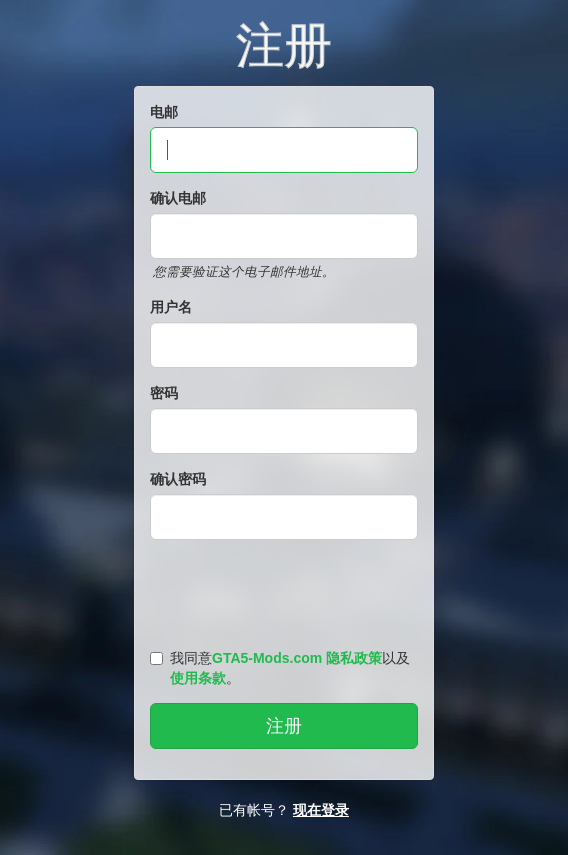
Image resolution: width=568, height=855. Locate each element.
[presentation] (287, 590)
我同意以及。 (280, 668)
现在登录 (321, 810)
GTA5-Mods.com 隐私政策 (297, 658)
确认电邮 (178, 198)
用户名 (171, 307)
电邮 (164, 112)
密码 (164, 393)
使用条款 (198, 678)
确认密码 (178, 479)
